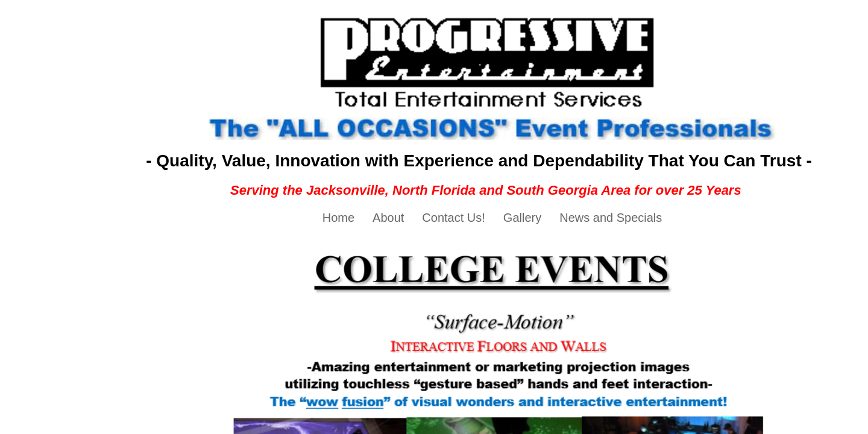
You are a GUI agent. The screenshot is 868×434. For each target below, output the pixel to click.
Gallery (522, 218)
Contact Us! (453, 218)
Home (338, 218)
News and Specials (611, 218)
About (388, 218)
